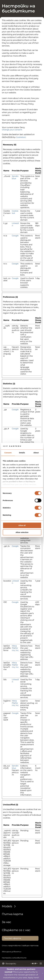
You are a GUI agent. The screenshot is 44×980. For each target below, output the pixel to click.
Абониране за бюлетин (12, 952)
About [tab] (36, 453)
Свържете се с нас (16, 930)
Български (9, 964)
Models (9, 906)
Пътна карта (12, 914)
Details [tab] (22, 453)
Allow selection (22, 532)
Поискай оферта (12, 938)
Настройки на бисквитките (14, 958)
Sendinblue (15, 177)
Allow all (22, 525)
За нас (7, 922)
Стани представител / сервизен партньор (20, 946)
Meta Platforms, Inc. (15, 648)
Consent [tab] (8, 453)
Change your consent (12, 130)
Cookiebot (21, 137)
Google (15, 236)
